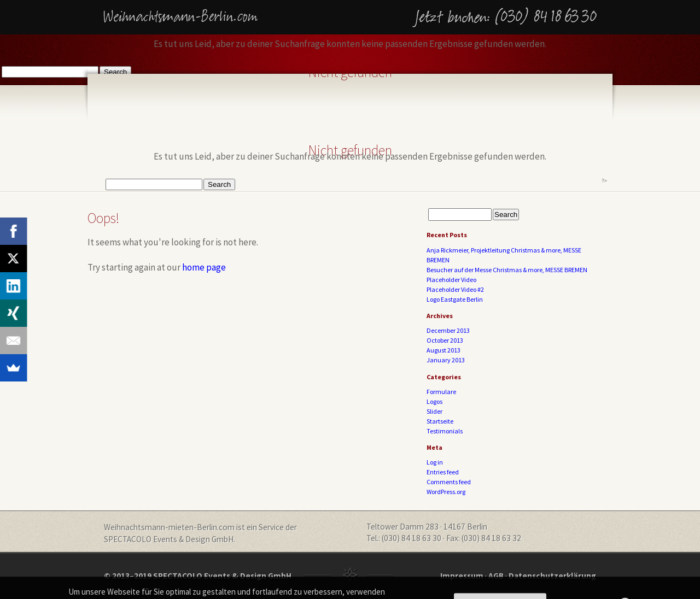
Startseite (440, 421)
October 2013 (445, 340)
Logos (434, 401)
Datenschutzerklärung (552, 576)
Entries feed (443, 472)
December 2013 (448, 330)
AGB (496, 576)
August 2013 (444, 350)
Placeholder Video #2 (455, 289)
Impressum (462, 576)
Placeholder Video (451, 280)
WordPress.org (446, 492)
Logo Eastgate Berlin (455, 299)
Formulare (441, 392)
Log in (435, 462)
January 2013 (446, 360)
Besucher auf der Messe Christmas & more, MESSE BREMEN (507, 270)
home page (204, 267)
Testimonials (445, 431)
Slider (434, 411)
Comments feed (449, 482)
